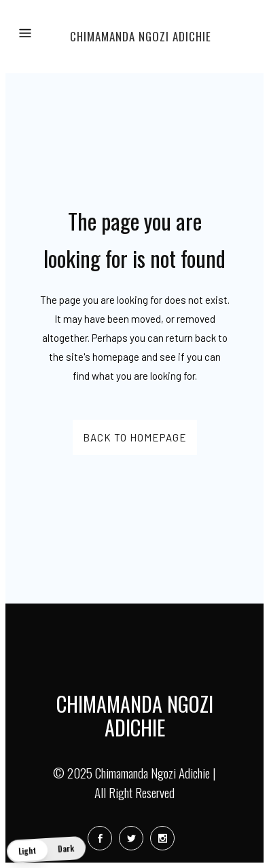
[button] (47, 850)
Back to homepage (135, 437)
